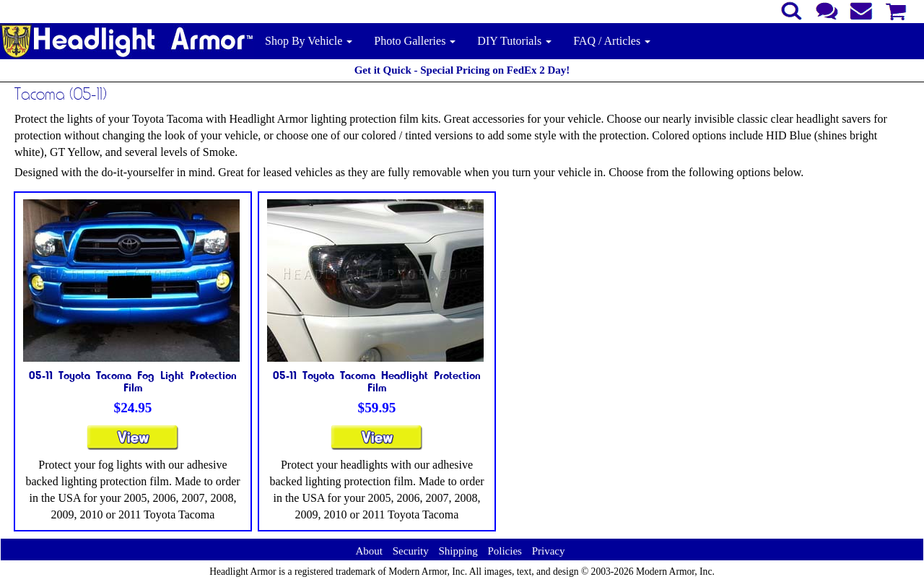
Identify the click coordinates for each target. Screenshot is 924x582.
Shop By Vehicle (309, 41)
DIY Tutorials (514, 41)
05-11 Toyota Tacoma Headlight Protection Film (377, 381)
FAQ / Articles (612, 41)
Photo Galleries (415, 41)
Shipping (458, 551)
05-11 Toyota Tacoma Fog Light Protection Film (133, 381)
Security (411, 551)
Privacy (549, 551)
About (369, 551)
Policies (505, 551)
